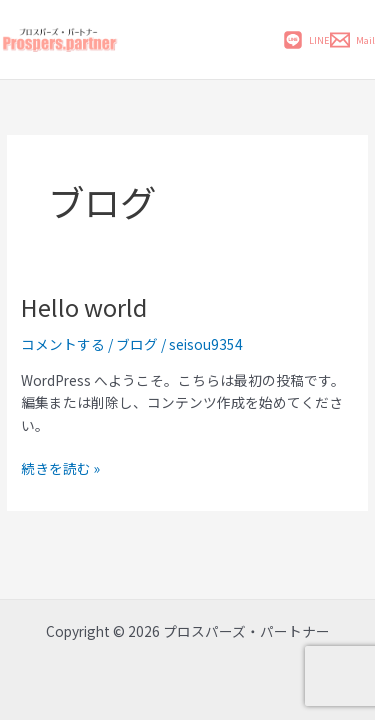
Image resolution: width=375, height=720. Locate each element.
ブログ (137, 344)
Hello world (84, 306)
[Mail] (352, 40)
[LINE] (306, 40)
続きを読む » (60, 467)
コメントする (63, 344)
